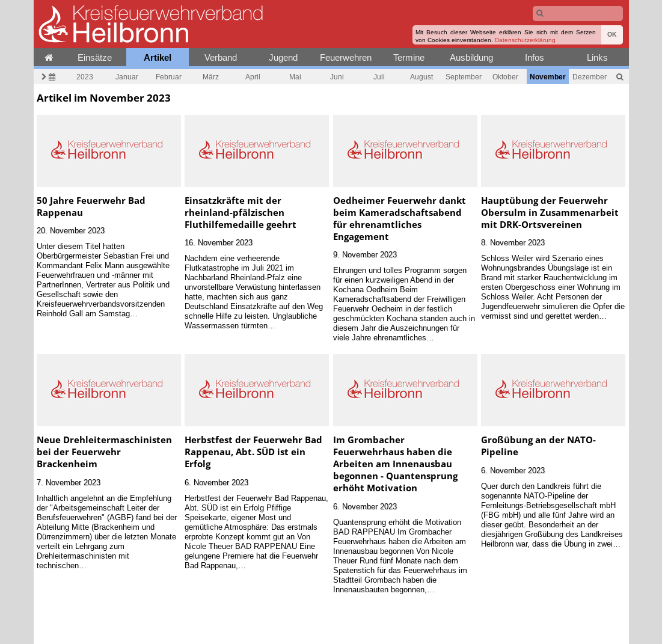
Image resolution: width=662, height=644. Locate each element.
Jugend (283, 57)
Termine (409, 57)
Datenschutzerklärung (525, 40)
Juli (379, 77)
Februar (169, 77)
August (421, 77)
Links (597, 57)
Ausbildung (471, 57)
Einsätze (95, 57)
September (464, 77)
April (253, 77)
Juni (337, 77)
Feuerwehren (346, 57)
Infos (535, 57)
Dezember (590, 77)
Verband (221, 57)
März (211, 77)
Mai (295, 77)
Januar (127, 77)
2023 (85, 77)
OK (612, 35)
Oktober (505, 77)
